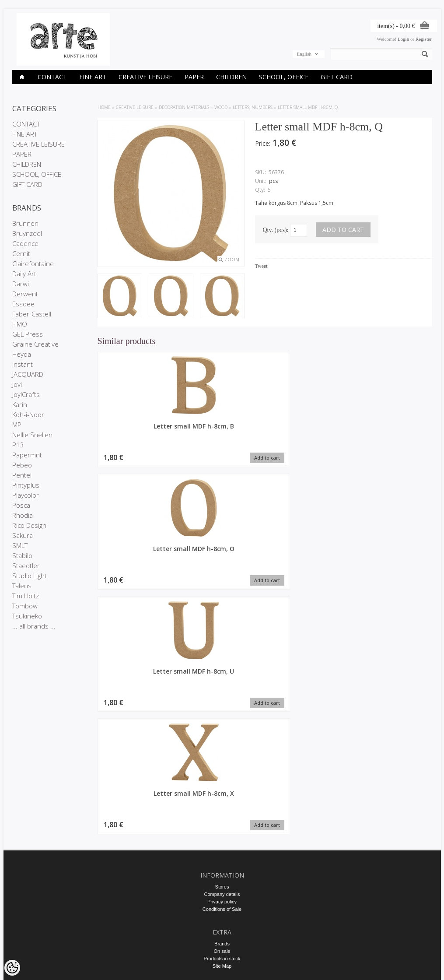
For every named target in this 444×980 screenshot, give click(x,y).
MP (17, 425)
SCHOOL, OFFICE (284, 77)
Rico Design (29, 525)
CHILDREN (231, 77)
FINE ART (93, 77)
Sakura (23, 535)
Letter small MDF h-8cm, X (393, 430)
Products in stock (222, 776)
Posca (21, 505)
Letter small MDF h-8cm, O (222, 430)
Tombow (25, 606)
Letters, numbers (253, 107)
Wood (221, 107)
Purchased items (222, 833)
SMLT (20, 545)
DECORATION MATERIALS (184, 107)
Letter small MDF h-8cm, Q (308, 107)
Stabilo (22, 555)
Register (424, 39)
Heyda (22, 354)
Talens (22, 586)
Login (403, 39)
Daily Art (24, 274)
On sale (222, 769)
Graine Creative (35, 344)
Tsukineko (27, 616)
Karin (20, 404)
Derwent (25, 294)
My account (222, 818)
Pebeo (22, 465)
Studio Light (30, 576)
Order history (222, 825)
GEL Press (28, 334)
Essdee (23, 304)
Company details (222, 712)
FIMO (20, 324)
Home (104, 107)
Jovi (17, 384)
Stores (222, 704)
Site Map (222, 783)
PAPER (194, 77)
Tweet (261, 266)
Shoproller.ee (418, 965)
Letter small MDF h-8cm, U (308, 430)
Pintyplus (26, 485)
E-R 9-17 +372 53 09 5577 (222, 890)
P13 (18, 445)
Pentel (22, 475)
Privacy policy (222, 719)
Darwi (21, 284)
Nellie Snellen (32, 435)
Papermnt (27, 455)
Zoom (232, 260)
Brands (222, 761)
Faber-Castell (32, 314)
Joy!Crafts (26, 394)
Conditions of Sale (222, 727)
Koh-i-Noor (28, 414)
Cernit (21, 253)
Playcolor (26, 495)
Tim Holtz (26, 596)
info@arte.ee (222, 897)
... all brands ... (34, 626)
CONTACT (52, 77)
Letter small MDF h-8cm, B (137, 430)
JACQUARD (28, 374)
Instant (23, 364)
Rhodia (23, 515)
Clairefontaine (33, 263)
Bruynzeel (27, 233)
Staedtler (26, 566)
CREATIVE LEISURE (145, 77)
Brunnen (25, 223)
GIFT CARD (337, 77)
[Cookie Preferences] (12, 968)
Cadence (25, 243)
